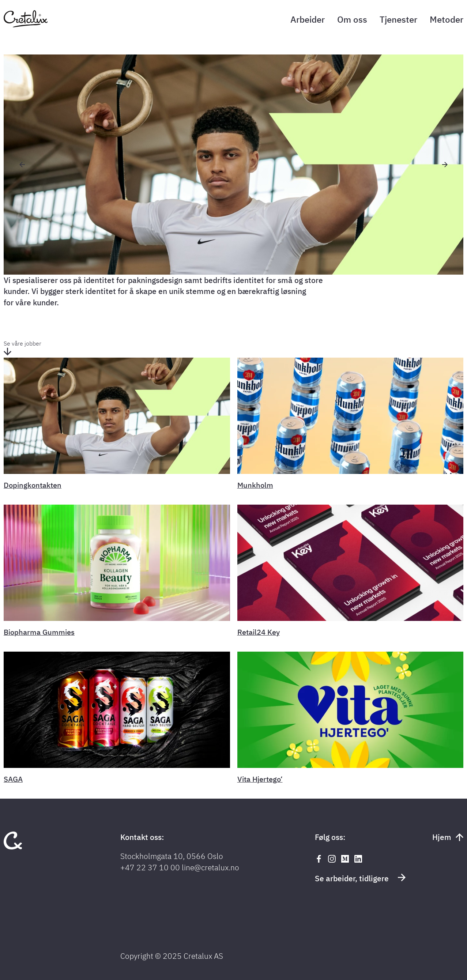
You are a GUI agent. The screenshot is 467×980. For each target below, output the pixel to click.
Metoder (447, 19)
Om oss (352, 19)
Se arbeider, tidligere (360, 878)
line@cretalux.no (210, 867)
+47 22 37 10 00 (150, 867)
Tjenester (398, 19)
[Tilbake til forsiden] (26, 25)
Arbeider (308, 19)
